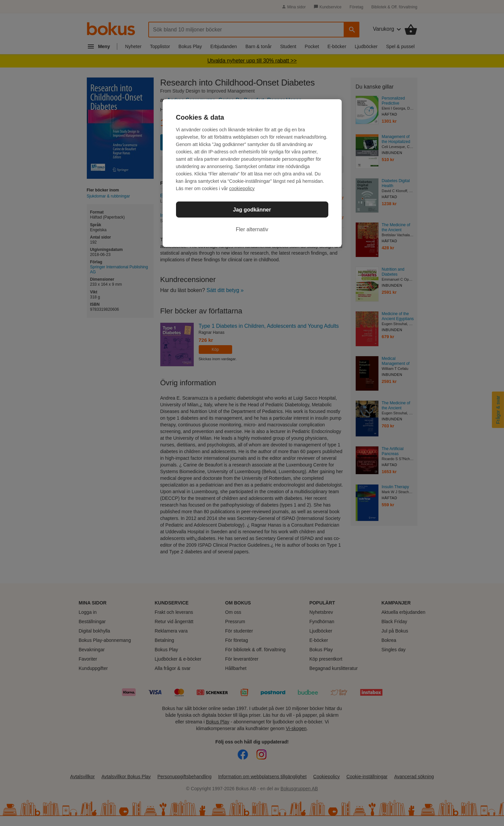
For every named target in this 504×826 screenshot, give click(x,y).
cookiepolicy (242, 188)
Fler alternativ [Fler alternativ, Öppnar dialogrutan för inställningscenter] (252, 229)
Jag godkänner (252, 210)
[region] (252, 173)
